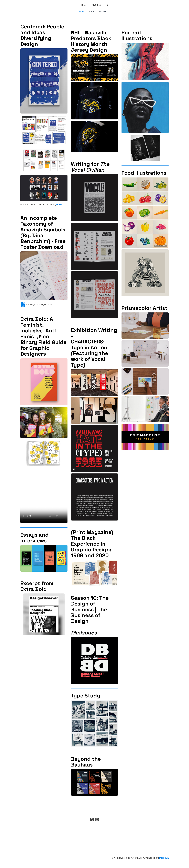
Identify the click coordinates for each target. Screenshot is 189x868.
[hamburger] (8, 5)
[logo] (95, 5)
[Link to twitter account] (92, 819)
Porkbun (164, 858)
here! (59, 205)
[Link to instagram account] (97, 819)
